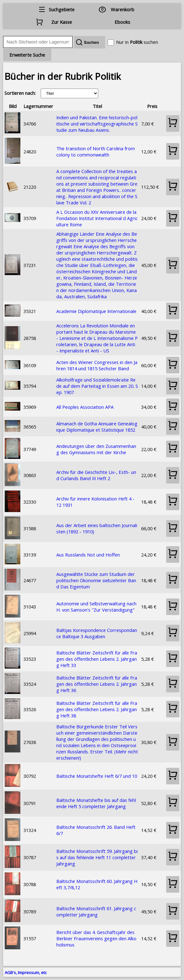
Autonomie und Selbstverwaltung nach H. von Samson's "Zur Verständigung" (96, 607)
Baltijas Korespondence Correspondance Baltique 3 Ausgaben (97, 633)
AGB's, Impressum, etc (26, 972)
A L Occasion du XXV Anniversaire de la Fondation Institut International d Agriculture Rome (97, 218)
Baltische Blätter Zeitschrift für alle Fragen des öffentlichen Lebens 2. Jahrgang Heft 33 (97, 659)
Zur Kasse (62, 22)
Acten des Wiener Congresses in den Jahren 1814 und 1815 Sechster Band (97, 365)
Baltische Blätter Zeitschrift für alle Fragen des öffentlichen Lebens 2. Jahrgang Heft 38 (97, 709)
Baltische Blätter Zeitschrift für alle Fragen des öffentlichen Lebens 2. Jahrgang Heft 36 (97, 684)
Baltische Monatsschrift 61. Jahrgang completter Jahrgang (96, 911)
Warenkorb (123, 9)
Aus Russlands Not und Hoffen (88, 555)
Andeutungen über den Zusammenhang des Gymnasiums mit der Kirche (96, 449)
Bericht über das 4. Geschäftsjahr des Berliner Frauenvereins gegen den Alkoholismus (96, 938)
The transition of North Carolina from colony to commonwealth (96, 151)
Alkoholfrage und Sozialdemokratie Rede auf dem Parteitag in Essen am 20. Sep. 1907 (97, 386)
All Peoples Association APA (85, 407)
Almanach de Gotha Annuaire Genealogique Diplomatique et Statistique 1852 (97, 427)
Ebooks (122, 22)
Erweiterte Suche (27, 55)
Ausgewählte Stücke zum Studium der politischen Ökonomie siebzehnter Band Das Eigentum (96, 580)
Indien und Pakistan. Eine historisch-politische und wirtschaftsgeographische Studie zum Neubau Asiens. (97, 124)
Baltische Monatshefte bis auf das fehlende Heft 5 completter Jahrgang (96, 803)
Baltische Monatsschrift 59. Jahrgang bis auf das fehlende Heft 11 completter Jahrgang (97, 857)
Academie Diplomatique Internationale (96, 311)
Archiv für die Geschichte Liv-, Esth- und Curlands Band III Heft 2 (96, 475)
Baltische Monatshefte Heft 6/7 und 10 (97, 776)
